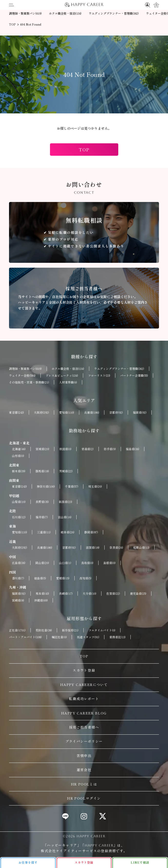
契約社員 (44, 630)
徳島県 (40, 578)
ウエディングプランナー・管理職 (114, 14)
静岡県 (91, 532)
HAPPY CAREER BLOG (84, 713)
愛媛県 (63, 578)
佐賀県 (113, 594)
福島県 (133, 449)
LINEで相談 (140, 862)
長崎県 (66, 594)
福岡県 (140, 412)
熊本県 (42, 594)
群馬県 (42, 471)
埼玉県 (95, 486)
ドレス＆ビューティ (62, 375)
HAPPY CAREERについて (84, 685)
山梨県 (19, 502)
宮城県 (42, 449)
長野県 (42, 502)
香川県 (18, 578)
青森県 (88, 449)
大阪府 (41, 412)
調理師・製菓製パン (25, 14)
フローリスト (99, 375)
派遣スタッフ (88, 637)
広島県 (19, 563)
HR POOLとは (84, 784)
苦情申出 (84, 756)
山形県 (18, 456)
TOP (84, 149)
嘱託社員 (59, 637)
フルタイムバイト (102, 630)
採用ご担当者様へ (84, 727)
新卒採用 (70, 630)
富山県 (65, 517)
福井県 (42, 517)
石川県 (19, 517)
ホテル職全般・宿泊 (65, 14)
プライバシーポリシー (84, 741)
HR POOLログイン (84, 798)
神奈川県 (46, 486)
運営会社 (84, 770)
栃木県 (19, 471)
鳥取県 (87, 563)
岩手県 (110, 449)
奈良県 (116, 548)
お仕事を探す (28, 862)
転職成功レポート (84, 699)
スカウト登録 (84, 670)
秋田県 (65, 449)
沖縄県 (41, 600)
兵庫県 (92, 412)
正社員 (17, 630)
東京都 (16, 412)
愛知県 (67, 412)
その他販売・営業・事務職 (29, 382)
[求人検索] (148, 5)
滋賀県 (93, 548)
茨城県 (66, 471)
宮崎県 (18, 600)
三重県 (44, 532)
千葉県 (72, 486)
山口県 (65, 563)
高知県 (85, 578)
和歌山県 (141, 548)
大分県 (89, 594)
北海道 (19, 449)
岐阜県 (68, 532)
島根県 (109, 563)
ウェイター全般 (22, 375)
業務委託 (117, 637)
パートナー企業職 (134, 375)
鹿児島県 (138, 594)
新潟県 (65, 502)
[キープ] (156, 5)
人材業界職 (68, 382)
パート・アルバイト (25, 637)
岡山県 (42, 563)
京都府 (116, 412)
